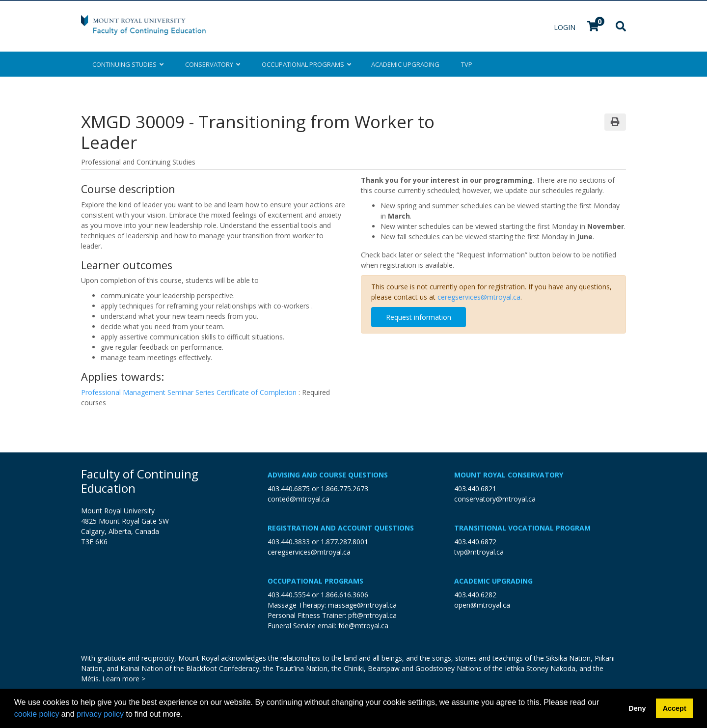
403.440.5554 (289, 595)
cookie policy (37, 714)
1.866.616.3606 (344, 595)
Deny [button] (637, 708)
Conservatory (213, 64)
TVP (467, 64)
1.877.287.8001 (344, 542)
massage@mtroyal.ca (362, 605)
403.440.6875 (289, 489)
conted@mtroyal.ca (299, 499)
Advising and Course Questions (328, 475)
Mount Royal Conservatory (509, 475)
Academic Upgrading (493, 581)
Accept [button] (675, 708)
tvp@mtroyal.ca (479, 552)
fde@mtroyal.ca (363, 626)
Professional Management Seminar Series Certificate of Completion (190, 392)
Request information (419, 317)
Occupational (306, 64)
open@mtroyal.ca (482, 605)
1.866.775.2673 (344, 489)
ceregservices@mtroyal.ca (479, 297)
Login (566, 27)
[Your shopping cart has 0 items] (594, 27)
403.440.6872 (475, 542)
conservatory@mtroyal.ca (495, 499)
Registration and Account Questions (341, 528)
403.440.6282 (475, 595)
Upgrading (405, 64)
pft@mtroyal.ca (372, 615)
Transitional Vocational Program (522, 528)
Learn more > (124, 679)
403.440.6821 (475, 489)
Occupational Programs (315, 581)
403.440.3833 (289, 542)
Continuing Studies (128, 64)
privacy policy (100, 714)
